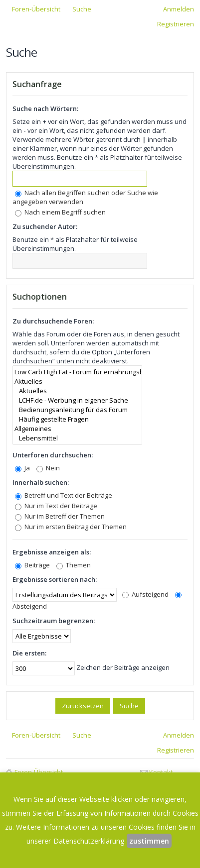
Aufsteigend (145, 594)
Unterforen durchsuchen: (53, 455)
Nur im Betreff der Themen (60, 516)
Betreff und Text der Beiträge (64, 495)
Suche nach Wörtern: (45, 108)
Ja (22, 468)
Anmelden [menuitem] (179, 9)
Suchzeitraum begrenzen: (54, 621)
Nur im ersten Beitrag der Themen (71, 527)
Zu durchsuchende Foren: (53, 321)
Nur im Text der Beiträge (56, 506)
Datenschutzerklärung (89, 841)
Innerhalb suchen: (41, 482)
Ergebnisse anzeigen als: (52, 552)
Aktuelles (77, 381)
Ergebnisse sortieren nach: (55, 579)
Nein (48, 468)
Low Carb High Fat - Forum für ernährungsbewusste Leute (77, 372)
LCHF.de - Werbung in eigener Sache (77, 400)
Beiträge (32, 565)
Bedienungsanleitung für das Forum (77, 410)
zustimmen (149, 841)
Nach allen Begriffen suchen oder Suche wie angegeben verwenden (85, 197)
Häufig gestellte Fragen (77, 419)
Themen (74, 565)
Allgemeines (77, 429)
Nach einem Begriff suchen (60, 212)
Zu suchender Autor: (45, 226)
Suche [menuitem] (82, 9)
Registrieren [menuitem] (176, 24)
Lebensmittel (77, 438)
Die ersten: (29, 653)
